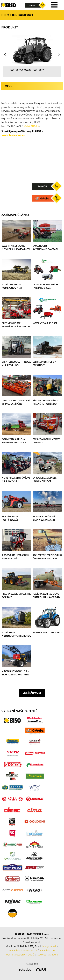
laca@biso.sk (49, 946)
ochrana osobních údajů (20, 954)
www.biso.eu (47, 950)
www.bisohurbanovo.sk (23, 950)
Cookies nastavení (47, 954)
